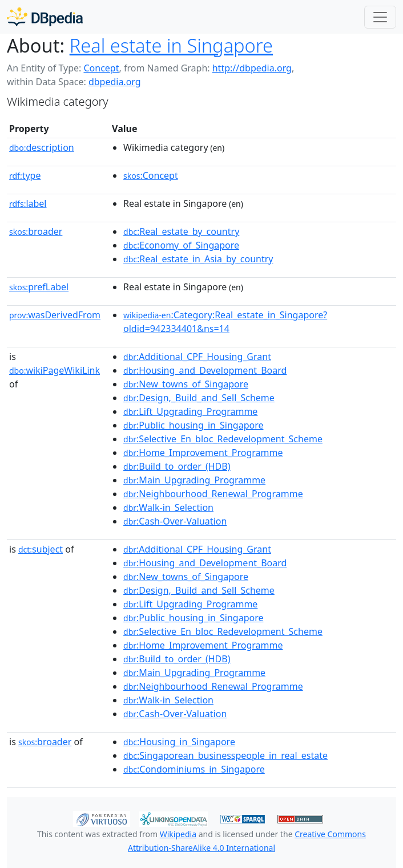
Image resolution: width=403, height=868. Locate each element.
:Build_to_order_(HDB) (177, 466)
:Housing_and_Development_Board (205, 370)
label (28, 203)
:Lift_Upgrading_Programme (190, 411)
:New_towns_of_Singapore (186, 384)
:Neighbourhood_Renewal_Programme (213, 494)
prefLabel (39, 287)
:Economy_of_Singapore (181, 245)
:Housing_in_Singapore (179, 742)
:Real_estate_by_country (181, 231)
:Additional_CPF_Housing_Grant (197, 357)
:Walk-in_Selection (168, 507)
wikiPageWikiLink (55, 370)
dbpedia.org (115, 82)
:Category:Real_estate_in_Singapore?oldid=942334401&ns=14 (225, 322)
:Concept (151, 175)
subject (41, 549)
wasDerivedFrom (55, 315)
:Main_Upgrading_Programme (194, 480)
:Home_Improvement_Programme (203, 453)
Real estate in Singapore (171, 45)
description (42, 147)
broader (36, 231)
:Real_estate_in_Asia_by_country (198, 259)
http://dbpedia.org (252, 68)
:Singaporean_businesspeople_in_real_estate (225, 755)
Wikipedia (178, 834)
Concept (101, 68)
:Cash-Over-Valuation (175, 521)
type (25, 175)
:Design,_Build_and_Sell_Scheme (199, 398)
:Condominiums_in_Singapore (194, 769)
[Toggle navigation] (380, 17)
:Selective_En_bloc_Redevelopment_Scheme (223, 439)
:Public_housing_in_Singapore (193, 425)
